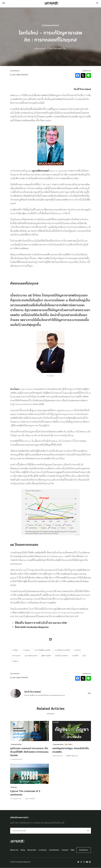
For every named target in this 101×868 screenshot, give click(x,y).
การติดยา (15, 650)
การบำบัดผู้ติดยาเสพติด (42, 650)
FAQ (72, 850)
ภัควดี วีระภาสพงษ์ (61, 656)
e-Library (43, 850)
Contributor (54, 850)
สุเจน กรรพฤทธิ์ (30, 798)
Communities (50, 25)
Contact (65, 850)
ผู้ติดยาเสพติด (46, 656)
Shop (23, 850)
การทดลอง (26, 650)
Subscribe (32, 850)
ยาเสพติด (75, 656)
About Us (14, 850)
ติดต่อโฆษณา (84, 850)
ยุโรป (84, 656)
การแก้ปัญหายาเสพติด (62, 650)
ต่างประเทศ (16, 656)
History (14, 787)
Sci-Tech (69, 744)
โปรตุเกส (15, 661)
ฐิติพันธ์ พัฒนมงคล (72, 756)
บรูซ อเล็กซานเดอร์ (31, 656)
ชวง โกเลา (77, 650)
